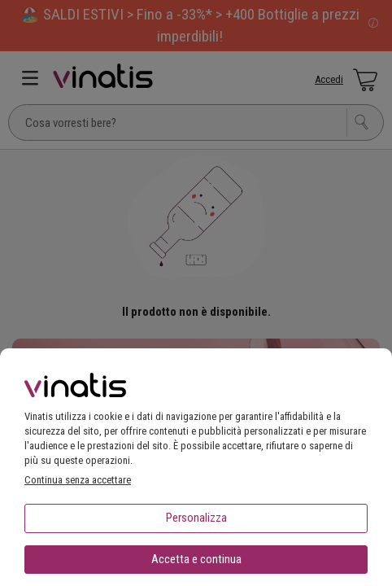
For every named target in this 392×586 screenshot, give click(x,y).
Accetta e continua (196, 559)
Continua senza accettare (78, 480)
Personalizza (196, 518)
